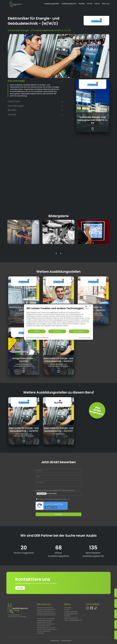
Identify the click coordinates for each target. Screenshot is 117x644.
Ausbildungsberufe (69, 4)
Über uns (105, 4)
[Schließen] (90, 306)
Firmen (90, 4)
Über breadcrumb (71, 618)
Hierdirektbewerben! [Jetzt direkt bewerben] (96, 411)
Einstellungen (57, 331)
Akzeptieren (49, 507)
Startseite (68, 608)
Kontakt (20, 588)
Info (55, 507)
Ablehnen (37, 331)
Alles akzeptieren (79, 331)
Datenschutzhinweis (42, 338)
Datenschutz (66, 641)
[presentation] (56, 254)
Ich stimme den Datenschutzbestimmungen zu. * (53, 499)
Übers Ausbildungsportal (73, 620)
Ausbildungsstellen (52, 4)
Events (97, 4)
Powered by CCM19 (85, 338)
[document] (59, 318)
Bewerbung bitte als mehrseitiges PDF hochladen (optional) (55, 490)
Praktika (82, 4)
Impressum (55, 641)
